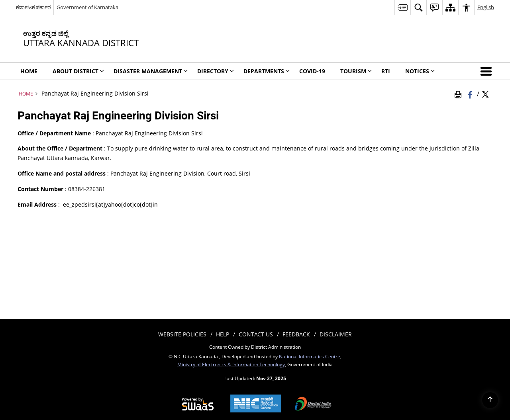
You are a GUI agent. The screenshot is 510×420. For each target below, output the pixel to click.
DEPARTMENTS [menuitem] (267, 71)
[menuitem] (402, 7)
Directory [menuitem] (216, 71)
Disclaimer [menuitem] (336, 334)
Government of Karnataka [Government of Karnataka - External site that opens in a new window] (87, 7)
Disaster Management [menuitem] (151, 71)
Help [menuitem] (223, 334)
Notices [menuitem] (420, 71)
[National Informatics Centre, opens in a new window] (256, 404)
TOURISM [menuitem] (356, 71)
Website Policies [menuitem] (182, 334)
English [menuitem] (486, 7)
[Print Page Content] (459, 94)
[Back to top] (490, 400)
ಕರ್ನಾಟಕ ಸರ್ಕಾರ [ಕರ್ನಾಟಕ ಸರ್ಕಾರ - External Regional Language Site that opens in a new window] (33, 7)
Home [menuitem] (29, 71)
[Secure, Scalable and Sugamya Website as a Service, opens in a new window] (198, 404)
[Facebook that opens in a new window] (471, 94)
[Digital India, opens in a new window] (313, 404)
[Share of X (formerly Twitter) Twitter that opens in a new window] (485, 94)
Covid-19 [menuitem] (312, 71)
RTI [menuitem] (386, 71)
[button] (488, 71)
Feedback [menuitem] (296, 334)
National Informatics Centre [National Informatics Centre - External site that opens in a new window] (310, 356)
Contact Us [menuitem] (256, 334)
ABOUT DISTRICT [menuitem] (78, 71)
